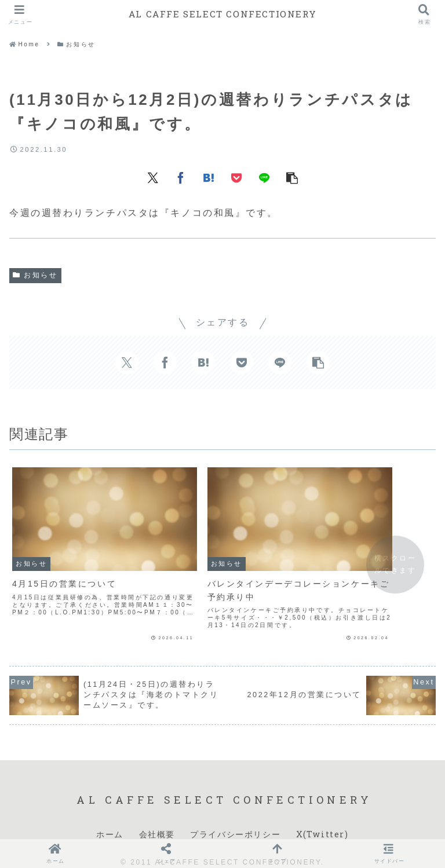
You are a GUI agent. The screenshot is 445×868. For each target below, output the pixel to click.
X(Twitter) (322, 819)
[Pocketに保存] (236, 177)
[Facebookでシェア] (181, 177)
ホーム (110, 819)
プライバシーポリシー (235, 819)
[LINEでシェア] (264, 177)
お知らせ (35, 275)
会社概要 (157, 819)
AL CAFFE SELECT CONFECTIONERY (222, 14)
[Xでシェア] (153, 177)
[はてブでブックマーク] (209, 177)
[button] (292, 177)
